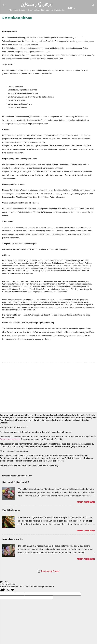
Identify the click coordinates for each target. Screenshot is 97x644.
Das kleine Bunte (13, 549)
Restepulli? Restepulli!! (16, 492)
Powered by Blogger (49, 581)
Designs (34, 18)
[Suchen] (93, 6)
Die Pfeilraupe (11, 520)
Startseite (18, 18)
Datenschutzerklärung (10, 449)
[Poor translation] (10, 600)
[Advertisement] (48, 397)
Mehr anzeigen (86, 512)
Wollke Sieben (37, 5)
